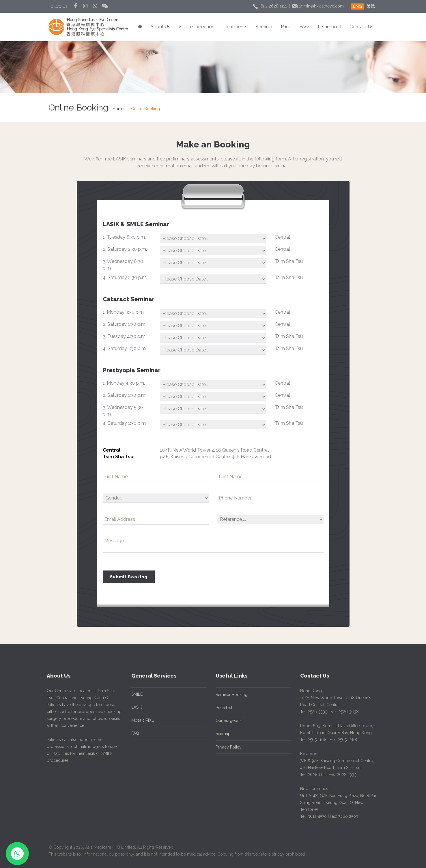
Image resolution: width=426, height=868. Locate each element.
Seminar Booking (228, 695)
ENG (357, 6)
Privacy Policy (225, 747)
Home (118, 109)
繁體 (371, 6)
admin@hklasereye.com (318, 6)
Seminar (264, 27)
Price (286, 27)
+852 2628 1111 (270, 6)
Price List (220, 708)
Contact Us (361, 27)
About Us (160, 27)
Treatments (235, 27)
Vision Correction (196, 27)
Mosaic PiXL (139, 720)
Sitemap (219, 734)
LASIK (133, 707)
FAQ (304, 27)
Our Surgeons (225, 721)
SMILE (133, 694)
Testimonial (329, 27)
